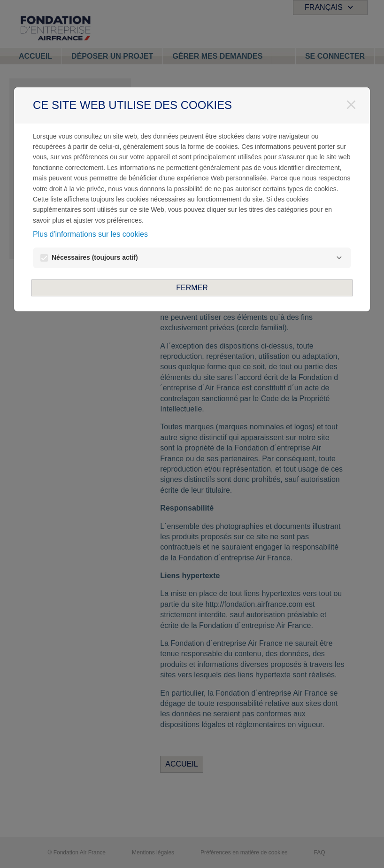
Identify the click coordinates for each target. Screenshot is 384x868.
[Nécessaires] (339, 258)
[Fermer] (351, 105)
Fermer (192, 288)
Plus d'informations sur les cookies (90, 234)
